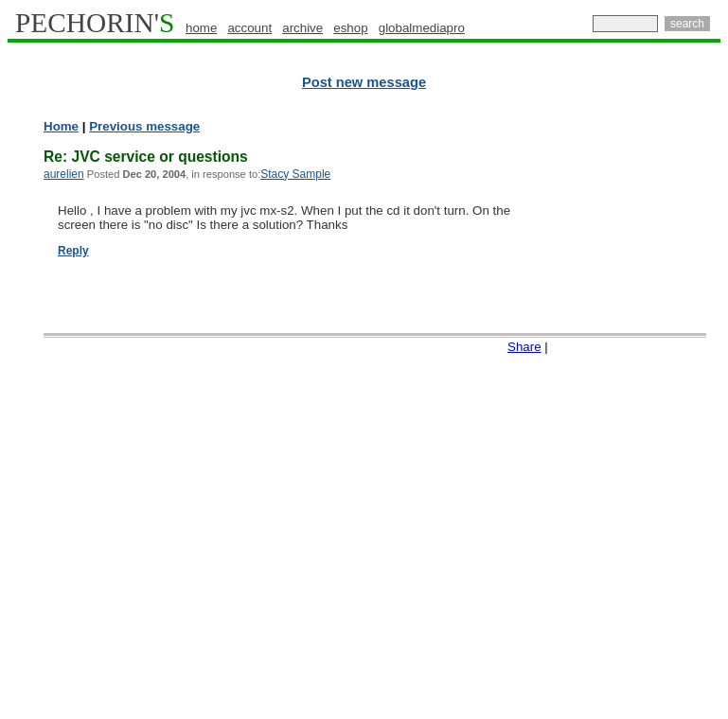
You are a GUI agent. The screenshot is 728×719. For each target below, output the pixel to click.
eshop (350, 28)
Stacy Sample (295, 174)
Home (61, 126)
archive (302, 28)
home (201, 28)
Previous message (144, 126)
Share (524, 347)
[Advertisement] (646, 407)
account (249, 28)
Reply (73, 251)
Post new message (364, 82)
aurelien (64, 174)
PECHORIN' (95, 23)
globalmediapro (422, 28)
